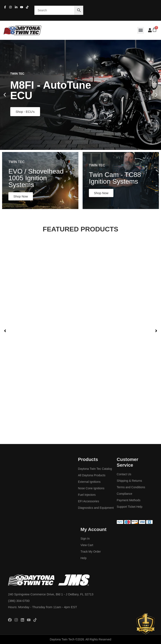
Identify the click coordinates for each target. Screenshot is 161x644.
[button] (141, 30)
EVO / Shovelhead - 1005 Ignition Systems (38, 178)
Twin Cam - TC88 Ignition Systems (115, 178)
